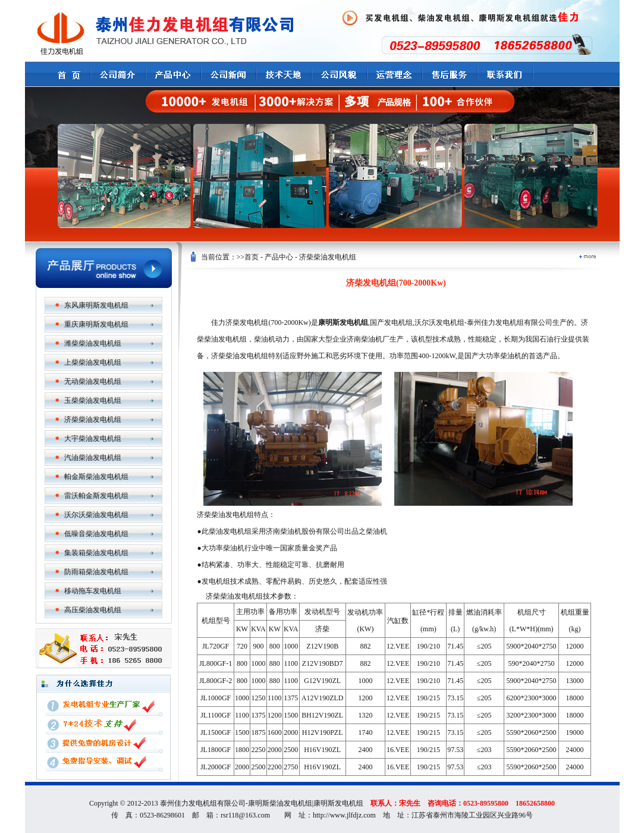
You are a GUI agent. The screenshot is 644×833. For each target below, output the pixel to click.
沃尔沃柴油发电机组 (96, 515)
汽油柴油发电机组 (93, 458)
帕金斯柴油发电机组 (96, 477)
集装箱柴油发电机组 (96, 553)
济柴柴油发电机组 (93, 419)
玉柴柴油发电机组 (93, 400)
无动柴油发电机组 (93, 381)
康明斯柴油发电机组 (280, 803)
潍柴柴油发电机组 (93, 343)
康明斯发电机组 (338, 803)
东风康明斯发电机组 (96, 305)
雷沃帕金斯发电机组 (96, 496)
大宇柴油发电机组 (93, 439)
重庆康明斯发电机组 (96, 324)
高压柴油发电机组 (93, 610)
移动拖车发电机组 (93, 591)
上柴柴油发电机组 (93, 362)
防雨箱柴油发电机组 (96, 572)
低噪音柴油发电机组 (96, 534)
